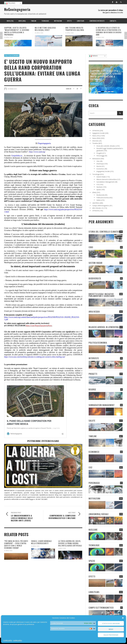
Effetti (94, 192)
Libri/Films (96, 203)
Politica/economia (12, 55)
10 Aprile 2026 (35, 546)
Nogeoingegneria (44, 143)
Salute (99, 200)
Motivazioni (96, 159)
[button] (123, 618)
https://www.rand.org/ (37, 152)
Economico (100, 169)
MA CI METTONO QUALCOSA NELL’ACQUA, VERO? (45, 29)
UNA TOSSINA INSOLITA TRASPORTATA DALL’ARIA (75, 29)
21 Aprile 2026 (8, 551)
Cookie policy (8, 640)
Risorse (99, 166)
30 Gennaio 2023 (12, 89)
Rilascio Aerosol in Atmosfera (106, 179)
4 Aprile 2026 (62, 548)
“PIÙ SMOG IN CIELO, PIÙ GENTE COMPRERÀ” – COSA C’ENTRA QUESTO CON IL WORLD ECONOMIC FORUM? (16, 544)
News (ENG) (96, 138)
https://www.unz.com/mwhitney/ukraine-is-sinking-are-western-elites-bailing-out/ (35, 357)
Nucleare (99, 187)
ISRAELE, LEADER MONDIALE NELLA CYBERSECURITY (41, 542)
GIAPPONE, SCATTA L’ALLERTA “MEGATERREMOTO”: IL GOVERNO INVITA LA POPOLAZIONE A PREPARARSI (17, 31)
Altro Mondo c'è (98, 208)
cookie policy (18, 640)
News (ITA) (96, 136)
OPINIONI (96, 131)
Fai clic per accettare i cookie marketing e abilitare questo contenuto (43, 466)
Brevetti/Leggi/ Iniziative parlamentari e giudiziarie (102, 295)
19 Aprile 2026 (69, 33)
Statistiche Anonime (111, 623)
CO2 (98, 184)
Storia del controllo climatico (106, 146)
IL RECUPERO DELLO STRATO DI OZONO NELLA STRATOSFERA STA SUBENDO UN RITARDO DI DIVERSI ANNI (109, 31)
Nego (111, 629)
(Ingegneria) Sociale (103, 171)
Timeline (95, 143)
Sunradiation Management (105, 182)
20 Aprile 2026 (8, 37)
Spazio (99, 190)
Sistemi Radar (101, 177)
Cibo (98, 161)
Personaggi (100, 156)
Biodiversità (100, 195)
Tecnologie (96, 174)
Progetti (99, 153)
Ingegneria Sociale (98, 133)
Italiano (10, 3)
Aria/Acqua (100, 164)
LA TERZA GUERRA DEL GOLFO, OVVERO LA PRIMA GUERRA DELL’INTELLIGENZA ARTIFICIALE (70, 543)
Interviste (95, 141)
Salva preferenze (111, 635)
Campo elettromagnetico (101, 206)
